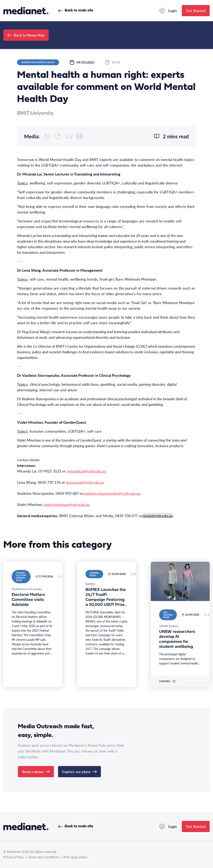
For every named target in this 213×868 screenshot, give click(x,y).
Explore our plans (79, 772)
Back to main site (76, 10)
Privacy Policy (14, 857)
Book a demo (36, 772)
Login (168, 11)
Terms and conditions (44, 857)
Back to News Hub (26, 35)
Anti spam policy (75, 857)
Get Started (196, 10)
